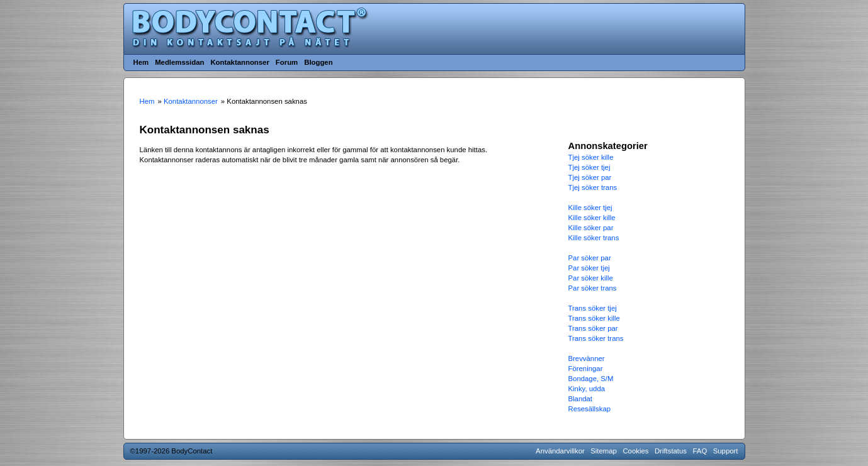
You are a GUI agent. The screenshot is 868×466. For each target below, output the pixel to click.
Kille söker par (591, 228)
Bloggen (318, 62)
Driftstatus (671, 451)
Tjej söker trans (593, 187)
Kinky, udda (587, 389)
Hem (141, 62)
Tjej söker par (590, 177)
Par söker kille (591, 278)
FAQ (700, 451)
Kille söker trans (594, 238)
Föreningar (586, 369)
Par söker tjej (589, 268)
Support (726, 451)
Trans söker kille (594, 318)
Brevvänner (587, 358)
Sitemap (604, 451)
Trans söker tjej (593, 308)
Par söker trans (593, 288)
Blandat (581, 399)
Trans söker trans (596, 338)
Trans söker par (593, 328)
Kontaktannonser (240, 62)
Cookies (635, 451)
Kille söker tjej (590, 208)
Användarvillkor (560, 451)
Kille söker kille (592, 218)
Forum (287, 62)
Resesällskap (590, 409)
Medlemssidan (179, 62)
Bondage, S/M (591, 379)
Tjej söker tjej (589, 167)
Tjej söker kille (591, 157)
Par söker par (590, 258)
